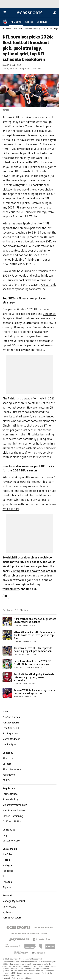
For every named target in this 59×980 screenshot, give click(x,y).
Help (5, 835)
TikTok (6, 860)
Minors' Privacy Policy (15, 805)
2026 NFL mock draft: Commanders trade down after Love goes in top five (34, 635)
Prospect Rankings (33, 29)
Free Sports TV (11, 728)
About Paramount (13, 769)
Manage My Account (14, 901)
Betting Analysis (12, 734)
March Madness (11, 739)
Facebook (8, 871)
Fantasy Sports (11, 723)
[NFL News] (16, 22)
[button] (53, 22)
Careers (7, 764)
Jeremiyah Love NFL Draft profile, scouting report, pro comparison (33, 650)
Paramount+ (10, 775)
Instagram (8, 866)
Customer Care (11, 841)
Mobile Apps (9, 745)
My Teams (8, 912)
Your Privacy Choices (14, 811)
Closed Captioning (13, 816)
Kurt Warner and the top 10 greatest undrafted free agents (35, 621)
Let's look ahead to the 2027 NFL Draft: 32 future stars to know (33, 663)
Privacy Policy (10, 800)
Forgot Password (12, 918)
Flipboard (8, 888)
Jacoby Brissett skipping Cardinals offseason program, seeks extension (34, 678)
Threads (7, 882)
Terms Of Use (10, 794)
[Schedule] (42, 22)
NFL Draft (18, 29)
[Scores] (29, 22)
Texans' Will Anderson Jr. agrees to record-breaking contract (34, 692)
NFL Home (7, 29)
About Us (8, 759)
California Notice (12, 822)
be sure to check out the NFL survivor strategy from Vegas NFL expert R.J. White (28, 212)
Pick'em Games (11, 717)
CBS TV (6, 781)
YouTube (7, 855)
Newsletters (9, 907)
